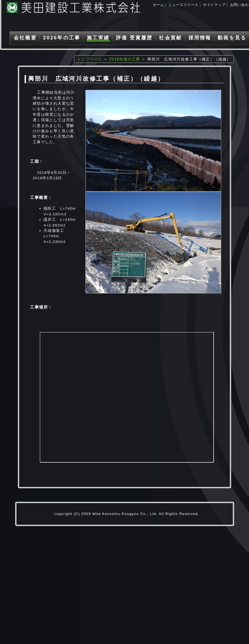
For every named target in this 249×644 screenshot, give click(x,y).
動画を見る (232, 38)
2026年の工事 (62, 38)
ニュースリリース (183, 5)
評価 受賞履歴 (134, 38)
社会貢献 (170, 38)
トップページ (90, 59)
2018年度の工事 (125, 59)
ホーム (158, 5)
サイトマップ (214, 5)
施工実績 (98, 38)
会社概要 (25, 38)
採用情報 (200, 38)
